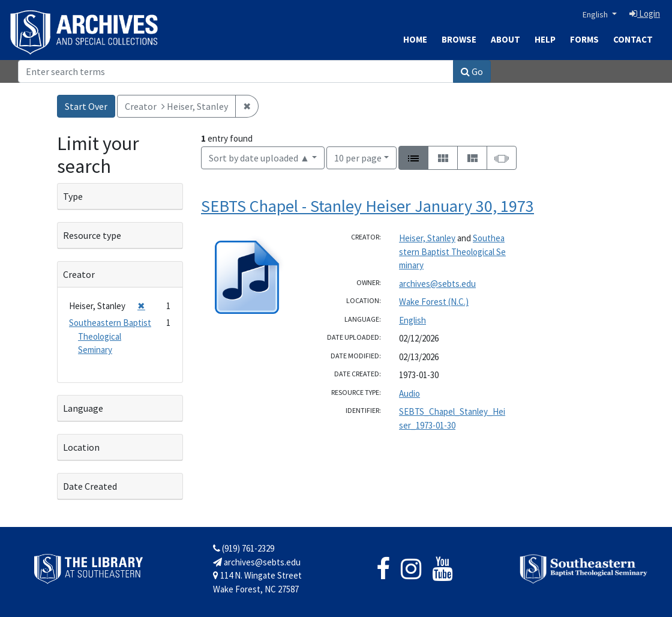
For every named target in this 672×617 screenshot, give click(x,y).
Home (415, 39)
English (596, 14)
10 (358, 157)
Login (645, 14)
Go (472, 71)
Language (83, 408)
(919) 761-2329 (244, 548)
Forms (584, 39)
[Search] (236, 71)
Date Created (90, 486)
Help (545, 39)
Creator (79, 274)
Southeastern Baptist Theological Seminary (452, 251)
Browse (459, 39)
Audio (409, 393)
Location (81, 447)
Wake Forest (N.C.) (434, 302)
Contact (633, 39)
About (505, 39)
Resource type (92, 235)
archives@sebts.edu (437, 284)
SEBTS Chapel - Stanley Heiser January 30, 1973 (367, 206)
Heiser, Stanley (427, 238)
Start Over (86, 106)
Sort (259, 158)
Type (73, 196)
